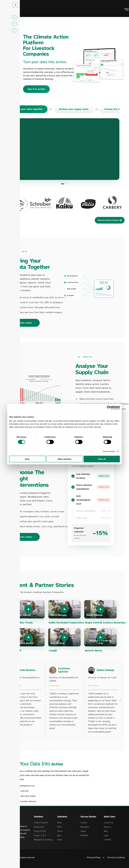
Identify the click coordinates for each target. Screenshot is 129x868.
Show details (109, 451)
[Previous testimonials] (9, 697)
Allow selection (64, 459)
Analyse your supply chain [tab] (74, 109)
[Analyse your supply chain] (65, 184)
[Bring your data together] (62, 184)
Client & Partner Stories (110, 220)
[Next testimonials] (120, 697)
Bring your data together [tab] (28, 109)
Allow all (102, 459)
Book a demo (27, 323)
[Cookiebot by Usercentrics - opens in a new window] (109, 408)
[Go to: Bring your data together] (64, 149)
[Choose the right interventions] (67, 184)
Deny (27, 459)
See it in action (36, 89)
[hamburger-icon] (126, 10)
